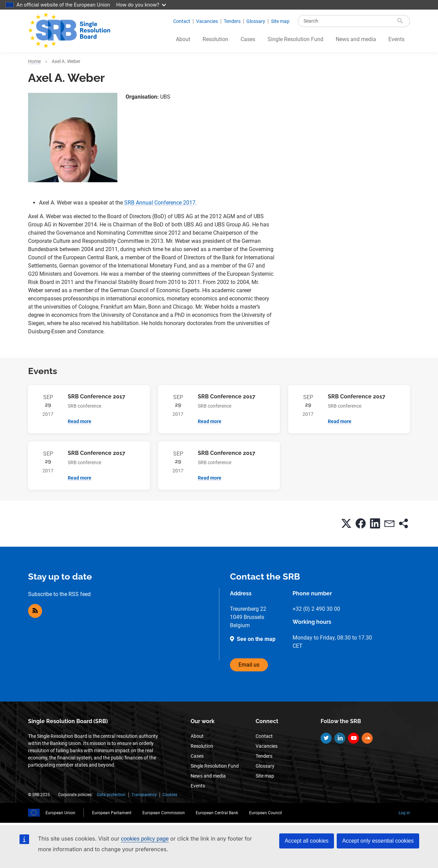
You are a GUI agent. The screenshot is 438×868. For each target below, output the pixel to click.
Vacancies (207, 21)
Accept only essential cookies (378, 841)
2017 (189, 203)
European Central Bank (217, 813)
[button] (346, 523)
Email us (249, 665)
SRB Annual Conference (154, 203)
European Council (266, 813)
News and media (356, 39)
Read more (80, 421)
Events (396, 39)
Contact (182, 21)
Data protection (111, 795)
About (183, 39)
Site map (280, 21)
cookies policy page (145, 839)
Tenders (232, 21)
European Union (60, 813)
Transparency (144, 795)
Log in (404, 813)
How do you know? (141, 5)
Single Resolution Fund (295, 39)
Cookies (170, 795)
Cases (248, 39)
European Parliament (112, 813)
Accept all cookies (307, 841)
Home (34, 61)
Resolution (215, 39)
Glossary (256, 21)
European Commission (164, 813)
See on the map (256, 639)
